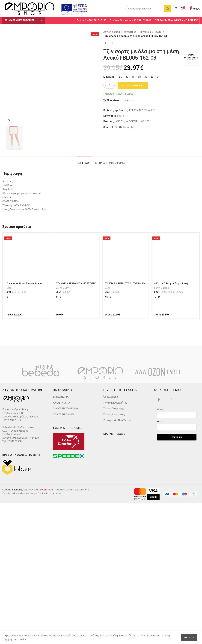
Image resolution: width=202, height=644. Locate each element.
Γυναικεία (145, 32)
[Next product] (113, 43)
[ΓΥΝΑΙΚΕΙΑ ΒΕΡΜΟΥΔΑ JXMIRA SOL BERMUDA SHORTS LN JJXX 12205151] (126, 610)
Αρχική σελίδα (112, 32)
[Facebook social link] (113, 127)
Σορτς (158, 32)
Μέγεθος (109, 77)
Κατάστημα (130, 32)
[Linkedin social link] (128, 127)
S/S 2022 (146, 121)
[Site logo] (29, 8)
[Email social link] (120, 127)
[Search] (148, 9)
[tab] (84, 514)
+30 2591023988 (142, 20)
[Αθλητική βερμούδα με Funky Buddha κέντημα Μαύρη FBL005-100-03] (175, 610)
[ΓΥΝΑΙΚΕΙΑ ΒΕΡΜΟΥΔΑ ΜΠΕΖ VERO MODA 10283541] (76, 610)
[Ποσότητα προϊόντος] (110, 85)
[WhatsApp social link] (132, 127)
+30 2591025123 (97, 20)
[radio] (120, 77)
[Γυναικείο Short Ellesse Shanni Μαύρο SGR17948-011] (27, 610)
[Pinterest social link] (125, 127)
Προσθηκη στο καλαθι (133, 85)
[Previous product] (105, 43)
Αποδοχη (189, 638)
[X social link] (116, 127)
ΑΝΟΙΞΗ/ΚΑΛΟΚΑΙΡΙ (127, 121)
